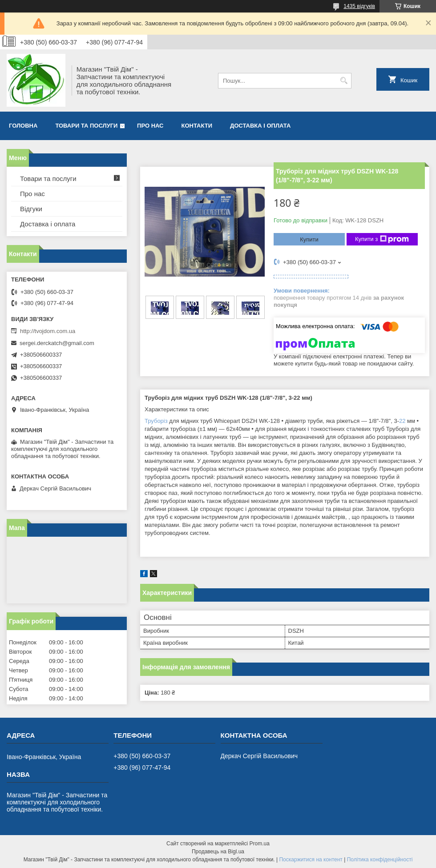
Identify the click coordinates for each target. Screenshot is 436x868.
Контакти (197, 126)
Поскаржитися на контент (311, 860)
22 (402, 421)
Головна (23, 126)
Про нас (150, 126)
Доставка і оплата (260, 126)
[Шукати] (344, 81)
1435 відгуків (359, 6)
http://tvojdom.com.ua (48, 331)
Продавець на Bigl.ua (218, 852)
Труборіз (156, 421)
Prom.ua (260, 844)
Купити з (382, 239)
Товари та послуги (86, 126)
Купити (309, 239)
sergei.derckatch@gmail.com (57, 343)
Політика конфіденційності (380, 860)
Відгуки (31, 209)
